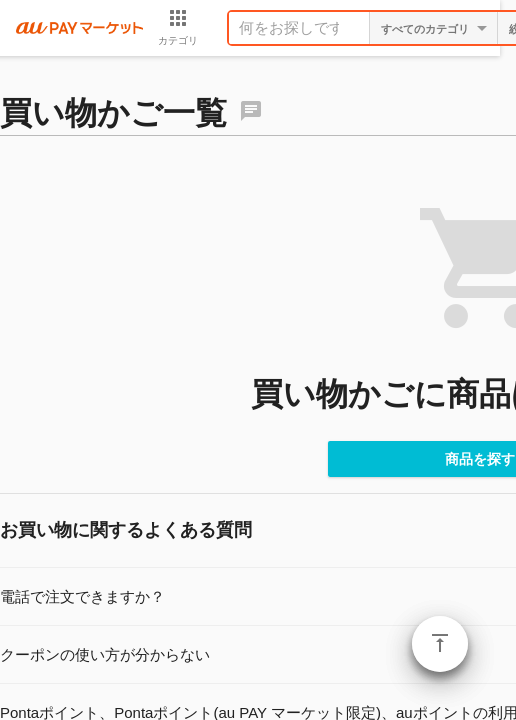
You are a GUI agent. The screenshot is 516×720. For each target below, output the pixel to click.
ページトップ (440, 644)
